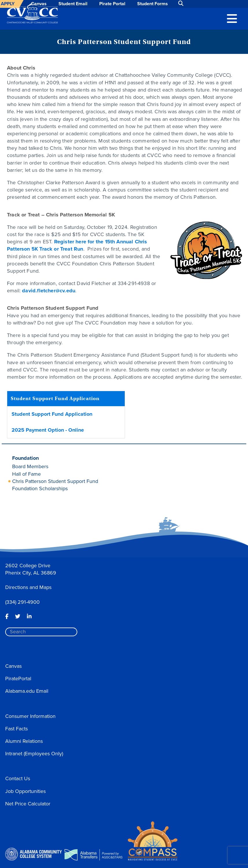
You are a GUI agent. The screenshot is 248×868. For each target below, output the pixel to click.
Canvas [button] (13, 666)
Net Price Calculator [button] (28, 804)
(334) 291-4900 (22, 602)
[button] (232, 18)
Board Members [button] (30, 466)
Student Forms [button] (153, 4)
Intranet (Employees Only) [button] (34, 754)
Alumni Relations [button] (24, 741)
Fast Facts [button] (16, 729)
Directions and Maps (28, 587)
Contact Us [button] (18, 778)
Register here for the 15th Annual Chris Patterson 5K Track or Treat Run (77, 245)
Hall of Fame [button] (26, 474)
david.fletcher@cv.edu (49, 291)
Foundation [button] (25, 458)
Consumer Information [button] (30, 716)
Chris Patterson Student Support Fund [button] (55, 481)
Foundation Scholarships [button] (40, 488)
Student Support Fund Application (52, 414)
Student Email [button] (73, 4)
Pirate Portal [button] (112, 4)
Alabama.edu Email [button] (27, 691)
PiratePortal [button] (18, 679)
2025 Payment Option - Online (48, 430)
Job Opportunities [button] (25, 791)
